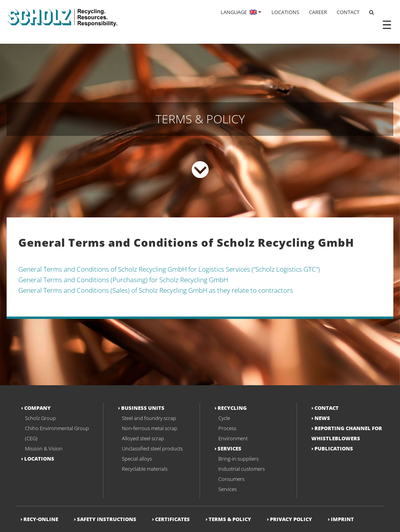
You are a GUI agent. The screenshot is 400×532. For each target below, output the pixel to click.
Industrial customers (242, 469)
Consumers (231, 479)
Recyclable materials (145, 469)
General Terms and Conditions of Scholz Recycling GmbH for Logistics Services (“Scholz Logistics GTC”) (169, 269)
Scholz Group (40, 418)
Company (37, 408)
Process (227, 428)
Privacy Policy (291, 519)
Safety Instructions (107, 519)
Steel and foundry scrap (149, 418)
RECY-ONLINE (41, 519)
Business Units (143, 408)
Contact (327, 408)
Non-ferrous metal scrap (150, 428)
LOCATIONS (285, 12)
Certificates (172, 519)
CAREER (318, 12)
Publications (334, 448)
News (322, 418)
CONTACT (348, 12)
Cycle (224, 418)
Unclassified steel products (152, 448)
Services (229, 448)
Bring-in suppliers (238, 459)
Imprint (342, 519)
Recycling (232, 408)
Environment (233, 438)
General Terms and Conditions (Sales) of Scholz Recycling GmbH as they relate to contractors (156, 290)
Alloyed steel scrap (143, 438)
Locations (39, 459)
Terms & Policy (230, 519)
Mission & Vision (44, 448)
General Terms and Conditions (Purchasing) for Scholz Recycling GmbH (123, 280)
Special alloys (137, 459)
